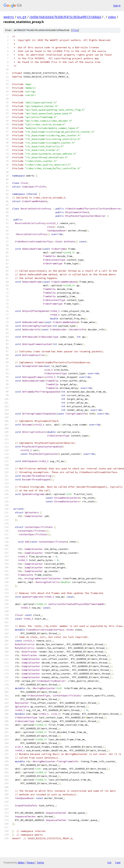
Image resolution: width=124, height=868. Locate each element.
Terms (40, 863)
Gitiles (21, 863)
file (75, 30)
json (118, 862)
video (112, 17)
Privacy (31, 863)
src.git (22, 17)
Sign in (117, 5)
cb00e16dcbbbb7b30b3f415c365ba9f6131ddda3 (65, 17)
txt (109, 862)
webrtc (9, 17)
